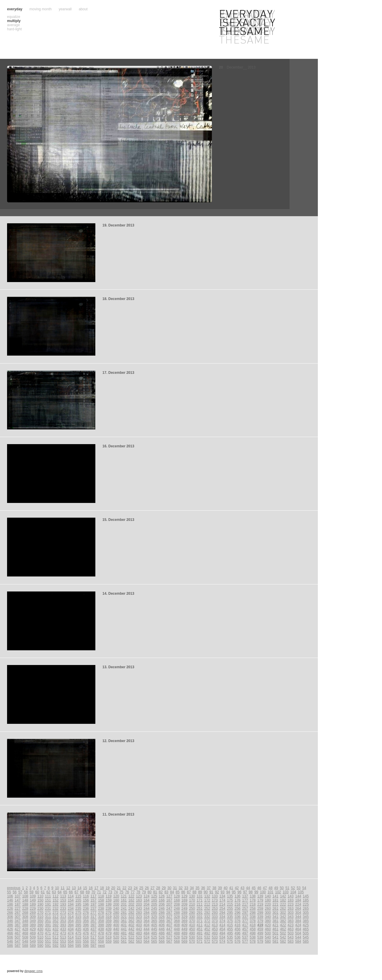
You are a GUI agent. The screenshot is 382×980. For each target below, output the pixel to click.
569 (185, 941)
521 (124, 937)
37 (209, 888)
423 (290, 925)
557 (93, 941)
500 (268, 933)
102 (278, 892)
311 (48, 917)
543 (290, 937)
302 (283, 913)
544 (298, 937)
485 (154, 933)
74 (116, 892)
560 (116, 941)
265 (306, 909)
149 (33, 900)
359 (109, 921)
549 (33, 941)
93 (223, 892)
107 (18, 896)
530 (192, 937)
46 (259, 888)
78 (138, 892)
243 (139, 909)
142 (283, 896)
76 (127, 892)
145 (306, 896)
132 (207, 896)
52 (293, 888)
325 (154, 917)
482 (131, 933)
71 (99, 892)
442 (131, 929)
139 (260, 896)
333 (215, 917)
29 (164, 888)
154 (71, 900)
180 (268, 900)
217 (245, 904)
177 (245, 900)
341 (275, 917)
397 (93, 925)
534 (222, 937)
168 (177, 900)
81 (155, 892)
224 (298, 904)
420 (268, 925)
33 (186, 888)
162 (131, 900)
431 (48, 929)
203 (139, 904)
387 (18, 925)
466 (10, 933)
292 (207, 913)
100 (263, 892)
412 (207, 925)
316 (86, 917)
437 (93, 929)
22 (124, 888)
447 (169, 929)
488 (177, 933)
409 (185, 925)
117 (93, 896)
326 (162, 917)
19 (108, 888)
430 (40, 929)
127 (169, 896)
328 (177, 917)
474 (71, 933)
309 (33, 917)
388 (25, 925)
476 (86, 933)
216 (237, 904)
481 (124, 933)
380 (268, 921)
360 (116, 921)
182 (283, 900)
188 (25, 904)
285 (154, 913)
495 (230, 933)
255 (230, 909)
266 (10, 913)
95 (234, 892)
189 (33, 904)
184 (298, 900)
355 (78, 921)
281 (124, 913)
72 (105, 892)
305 (306, 913)
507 (18, 937)
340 (268, 917)
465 (306, 929)
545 (306, 937)
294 (222, 913)
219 (260, 904)
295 (230, 913)
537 (245, 937)
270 (40, 913)
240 (116, 909)
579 (260, 941)
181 (275, 900)
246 (162, 909)
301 (275, 913)
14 (79, 888)
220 (268, 904)
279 (109, 913)
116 (86, 896)
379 (260, 921)
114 (71, 896)
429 (33, 929)
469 (33, 933)
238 (101, 909)
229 (33, 909)
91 (211, 892)
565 (154, 941)
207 (169, 904)
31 (175, 888)
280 (116, 913)
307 (18, 917)
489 (185, 933)
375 (230, 921)
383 (290, 921)
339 (260, 917)
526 (162, 937)
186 (10, 904)
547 (18, 941)
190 (40, 904)
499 (260, 933)
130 (192, 896)
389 (33, 925)
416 (237, 925)
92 (217, 892)
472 (56, 933)
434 (71, 929)
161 (124, 900)
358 (101, 921)
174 (222, 900)
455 (230, 929)
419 (260, 925)
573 (215, 941)
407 (169, 925)
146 (10, 900)
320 (116, 917)
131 (200, 896)
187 (18, 904)
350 (40, 921)
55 (9, 892)
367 (169, 921)
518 (101, 937)
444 (147, 929)
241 (124, 909)
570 (192, 941)
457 (245, 929)
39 (220, 888)
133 (215, 896)
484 (147, 933)
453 (215, 929)
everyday (15, 9)
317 (93, 917)
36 (203, 888)
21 (119, 888)
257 (245, 909)
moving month (40, 9)
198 (101, 904)
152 (56, 900)
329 (185, 917)
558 (101, 941)
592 (56, 946)
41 (231, 888)
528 (177, 937)
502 (283, 933)
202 (131, 904)
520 (116, 937)
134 (222, 896)
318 (101, 917)
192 (56, 904)
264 (298, 909)
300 (268, 913)
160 (116, 900)
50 (282, 888)
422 (283, 925)
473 (63, 933)
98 (251, 892)
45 (254, 888)
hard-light (14, 29)
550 (40, 941)
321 (124, 917)
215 (230, 904)
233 (63, 909)
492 (207, 933)
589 (33, 946)
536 (237, 937)
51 (287, 888)
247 (169, 909)
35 (197, 888)
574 (222, 941)
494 (222, 933)
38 (214, 888)
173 (215, 900)
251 (200, 909)
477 (93, 933)
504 (298, 933)
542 (283, 937)
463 (290, 929)
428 (25, 929)
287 (169, 913)
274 (71, 913)
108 (25, 896)
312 (56, 917)
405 (154, 925)
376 (237, 921)
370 (192, 921)
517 (93, 937)
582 (283, 941)
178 (253, 900)
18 (102, 888)
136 (237, 896)
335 (230, 917)
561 (124, 941)
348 (25, 921)
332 (207, 917)
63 (54, 892)
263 (290, 909)
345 (306, 917)
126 (162, 896)
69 (88, 892)
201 (124, 904)
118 (101, 896)
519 (109, 937)
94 (228, 892)
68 (82, 892)
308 (25, 917)
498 (253, 933)
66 (71, 892)
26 (147, 888)
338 (253, 917)
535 (230, 937)
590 (40, 946)
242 (131, 909)
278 (101, 913)
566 (162, 941)
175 (230, 900)
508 (25, 937)
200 (116, 904)
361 (124, 921)
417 (245, 925)
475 (78, 933)
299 (260, 913)
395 (78, 925)
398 (101, 925)
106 (10, 896)
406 (162, 925)
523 (139, 937)
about (83, 9)
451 (200, 929)
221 (275, 904)
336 (237, 917)
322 (131, 917)
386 (10, 925)
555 (78, 941)
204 (147, 904)
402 (131, 925)
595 (78, 946)
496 (237, 933)
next (101, 946)
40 (226, 888)
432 (56, 929)
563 (139, 941)
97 (245, 892)
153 (63, 900)
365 (154, 921)
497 (245, 933)
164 (147, 900)
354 (71, 921)
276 (86, 913)
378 (253, 921)
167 (169, 900)
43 (242, 888)
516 (86, 937)
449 (185, 929)
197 (93, 904)
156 (86, 900)
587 (18, 946)
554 (71, 941)
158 (101, 900)
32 (181, 888)
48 (270, 888)
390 (40, 925)
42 (237, 888)
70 (93, 892)
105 (301, 892)
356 (86, 921)
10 (57, 888)
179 (260, 900)
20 (113, 888)
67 (76, 892)
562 (131, 941)
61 (43, 892)
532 (207, 937)
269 (33, 913)
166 (162, 900)
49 (276, 888)
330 (192, 917)
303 (290, 913)
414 (222, 925)
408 (177, 925)
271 (48, 913)
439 (109, 929)
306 (10, 917)
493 (215, 933)
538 (253, 937)
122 (131, 896)
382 (283, 921)
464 (298, 929)
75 (121, 892)
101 (270, 892)
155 (78, 900)
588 (25, 946)
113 (63, 896)
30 (169, 888)
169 (185, 900)
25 (141, 888)
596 (86, 946)
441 (124, 929)
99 (256, 892)
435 (78, 929)
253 (215, 909)
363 (139, 921)
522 (131, 937)
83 (166, 892)
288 (177, 913)
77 (133, 892)
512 (56, 937)
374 (222, 921)
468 (25, 933)
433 (63, 929)
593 (63, 946)
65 (65, 892)
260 (268, 909)
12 (68, 888)
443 (139, 929)
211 (200, 904)
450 (192, 929)
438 (101, 929)
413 (215, 925)
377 (245, 921)
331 (200, 917)
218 (253, 904)
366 (162, 921)
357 (93, 921)
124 (147, 896)
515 (78, 937)
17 (96, 888)
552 (56, 941)
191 (48, 904)
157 (93, 900)
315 (78, 917)
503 (290, 933)
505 (306, 933)
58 (26, 892)
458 (253, 929)
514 (71, 937)
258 (253, 909)
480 (116, 933)
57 (20, 892)
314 (71, 917)
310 (40, 917)
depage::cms (34, 971)
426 (10, 929)
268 (25, 913)
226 (10, 909)
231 (48, 909)
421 (275, 925)
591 (48, 946)
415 (230, 925)
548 (25, 941)
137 (245, 896)
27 (152, 888)
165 (154, 900)
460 (268, 929)
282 (131, 913)
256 (237, 909)
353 (63, 921)
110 (40, 896)
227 (18, 909)
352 (56, 921)
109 (33, 896)
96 (239, 892)
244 (147, 909)
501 (275, 933)
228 (25, 909)
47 (265, 888)
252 (207, 909)
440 (116, 929)
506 (10, 937)
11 (63, 888)
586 (10, 946)
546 (10, 941)
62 (48, 892)
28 (158, 888)
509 (33, 937)
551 (48, 941)
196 (86, 904)
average (13, 25)
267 (18, 913)
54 (304, 888)
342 (283, 917)
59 (31, 892)
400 (116, 925)
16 (90, 888)
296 (237, 913)
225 (306, 904)
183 (290, 900)
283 (139, 913)
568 (177, 941)
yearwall (65, 9)
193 (63, 904)
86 (183, 892)
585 (306, 941)
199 (109, 904)
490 (192, 933)
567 (169, 941)
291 (200, 913)
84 (172, 892)
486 (162, 933)
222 (283, 904)
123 (139, 896)
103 (286, 892)
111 (48, 896)
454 (222, 929)
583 (290, 941)
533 (215, 937)
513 (63, 937)
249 (185, 909)
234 (71, 909)
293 (215, 913)
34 (192, 888)
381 (275, 921)
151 (48, 900)
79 (144, 892)
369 (185, 921)
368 (177, 921)
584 (298, 941)
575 (230, 941)
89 (200, 892)
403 (139, 925)
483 (139, 933)
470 (40, 933)
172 (207, 900)
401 (124, 925)
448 (177, 929)
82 (161, 892)
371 (200, 921)
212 (207, 904)
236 (86, 909)
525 (154, 937)
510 (40, 937)
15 (85, 888)
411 (200, 925)
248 (177, 909)
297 (245, 913)
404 (147, 925)
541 (275, 937)
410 (192, 925)
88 (194, 892)
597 (93, 946)
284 (147, 913)
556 (86, 941)
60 (37, 892)
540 (268, 937)
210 (192, 904)
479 (109, 933)
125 (154, 896)
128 (177, 896)
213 (215, 904)
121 (124, 896)
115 (78, 896)
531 (200, 937)
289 (185, 913)
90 (206, 892)
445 (154, 929)
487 (169, 933)
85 (178, 892)
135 (230, 896)
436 (86, 929)
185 (306, 900)
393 (63, 925)
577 (245, 941)
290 (192, 913)
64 (60, 892)
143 (290, 896)
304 (298, 913)
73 (110, 892)
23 (130, 888)
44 (248, 888)
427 (18, 929)
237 (93, 909)
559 (109, 941)
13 (74, 888)
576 (237, 941)
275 (78, 913)
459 (260, 929)
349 (33, 921)
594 (71, 946)
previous (14, 888)
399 (109, 925)
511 (48, 937)
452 (207, 929)
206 (162, 904)
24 (136, 888)
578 (253, 941)
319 (109, 917)
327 (169, 917)
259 (260, 909)
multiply (14, 21)
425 (306, 925)
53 (299, 888)
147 (18, 900)
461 (275, 929)
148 (25, 900)
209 (185, 904)
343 (290, 917)
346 (10, 921)
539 (260, 937)
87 (189, 892)
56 (15, 892)
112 (56, 896)
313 (63, 917)
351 (48, 921)
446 (162, 929)
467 (18, 933)
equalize (14, 17)
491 (200, 933)
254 (222, 909)
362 (131, 921)
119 (109, 896)
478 (101, 933)
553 (63, 941)
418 (253, 925)
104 (293, 892)
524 (147, 937)
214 (222, 904)
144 (298, 896)
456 (237, 929)
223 (290, 904)
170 (192, 900)
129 (185, 896)
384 (298, 921)
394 (71, 925)
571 (200, 941)
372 (207, 921)
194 (71, 904)
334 (222, 917)
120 (116, 896)
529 (185, 937)
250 (192, 909)
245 (154, 909)
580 (268, 941)
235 (78, 909)
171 (200, 900)
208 (177, 904)
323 (139, 917)
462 (283, 929)
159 (109, 900)
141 (275, 896)
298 (253, 913)
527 (169, 937)
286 (162, 913)
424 (298, 925)
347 (18, 921)
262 (283, 909)
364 (147, 921)
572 (207, 941)
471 (48, 933)
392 (56, 925)
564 (147, 941)
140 (268, 896)
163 (139, 900)
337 (245, 917)
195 (78, 904)
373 (215, 921)
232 (56, 909)
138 (253, 896)
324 (147, 917)
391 (48, 925)
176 (237, 900)
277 (93, 913)
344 (298, 917)
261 (275, 909)
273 (63, 913)
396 (86, 925)
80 (149, 892)
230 (40, 909)
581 (275, 941)
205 (154, 904)
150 (40, 900)
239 (109, 909)
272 (56, 913)
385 (306, 921)
